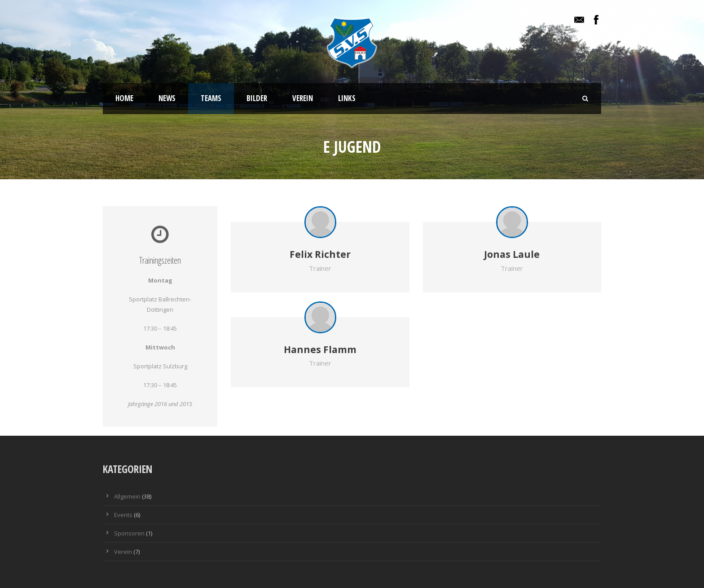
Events (123, 515)
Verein (303, 98)
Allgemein (127, 496)
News (167, 98)
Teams (211, 98)
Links (347, 98)
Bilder (257, 98)
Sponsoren (129, 533)
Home (124, 98)
